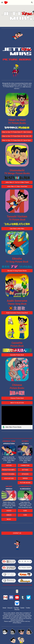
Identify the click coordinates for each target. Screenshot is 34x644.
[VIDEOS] (9, 511)
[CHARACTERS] (25, 465)
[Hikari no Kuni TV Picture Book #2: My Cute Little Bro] (17, 136)
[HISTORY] (9, 465)
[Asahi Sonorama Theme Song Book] (17, 313)
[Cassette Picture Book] (17, 355)
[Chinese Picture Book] (17, 398)
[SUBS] (25, 515)
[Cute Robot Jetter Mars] (17, 229)
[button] (2, 2)
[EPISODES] (25, 474)
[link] (17, 418)
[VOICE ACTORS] (9, 478)
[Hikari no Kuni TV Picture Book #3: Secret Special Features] (17, 140)
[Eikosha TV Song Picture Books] (17, 271)
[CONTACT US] (17, 533)
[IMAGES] (9, 515)
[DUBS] (25, 511)
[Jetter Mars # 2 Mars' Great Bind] (17, 186)
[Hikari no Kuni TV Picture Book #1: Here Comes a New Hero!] (17, 132)
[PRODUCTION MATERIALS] (9, 470)
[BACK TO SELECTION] (17, 403)
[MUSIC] (9, 519)
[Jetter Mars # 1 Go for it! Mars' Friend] (17, 182)
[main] (17, 87)
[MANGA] (25, 478)
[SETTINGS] (25, 470)
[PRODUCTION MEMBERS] (9, 474)
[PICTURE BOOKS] (25, 483)
